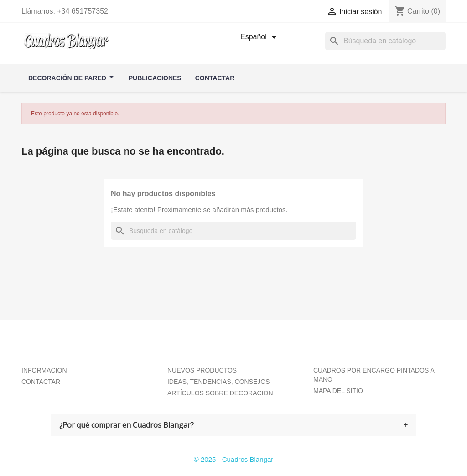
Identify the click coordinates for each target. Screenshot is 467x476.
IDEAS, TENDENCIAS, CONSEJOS (219, 382)
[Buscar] (233, 231)
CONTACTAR (41, 382)
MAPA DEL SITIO (338, 391)
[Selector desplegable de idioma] (260, 37)
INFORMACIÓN (44, 370)
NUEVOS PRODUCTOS (202, 370)
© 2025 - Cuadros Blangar (234, 459)
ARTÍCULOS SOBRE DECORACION (220, 393)
